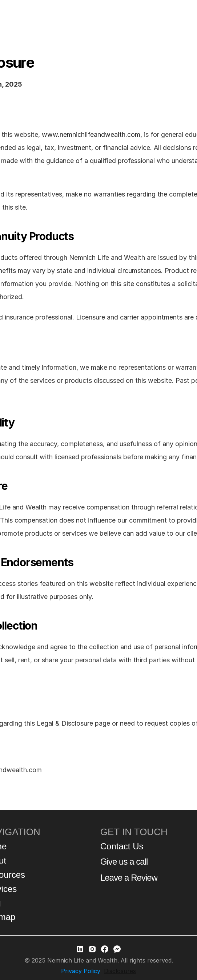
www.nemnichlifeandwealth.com (91, 134)
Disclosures (120, 971)
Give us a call (124, 862)
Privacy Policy (81, 971)
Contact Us (122, 846)
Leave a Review (129, 878)
